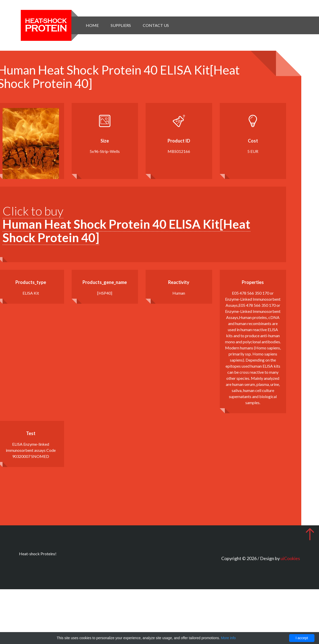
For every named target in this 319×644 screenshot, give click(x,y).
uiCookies (290, 558)
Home (92, 25)
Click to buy (126, 224)
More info (228, 638)
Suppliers (121, 25)
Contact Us (156, 25)
